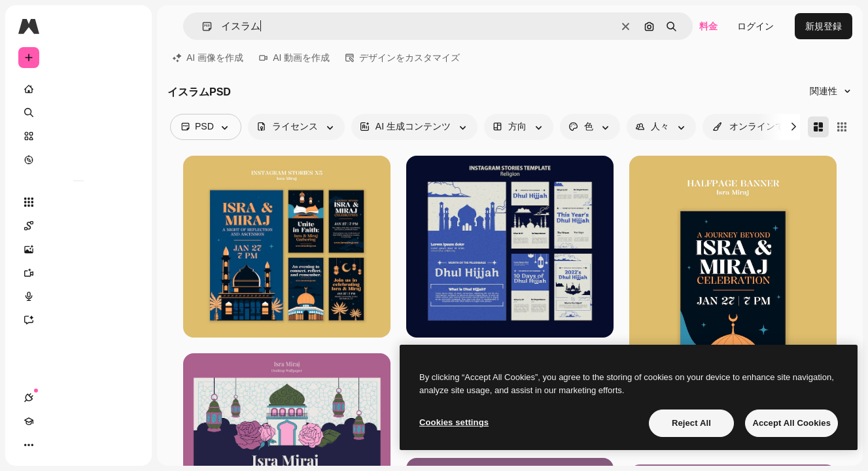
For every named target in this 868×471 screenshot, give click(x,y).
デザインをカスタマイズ (403, 58)
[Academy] (52, 445)
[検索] (78, 113)
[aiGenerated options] (414, 127)
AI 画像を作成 (208, 58)
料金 (708, 26)
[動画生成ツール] (78, 273)
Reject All (691, 423)
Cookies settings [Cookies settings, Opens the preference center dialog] (454, 422)
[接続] (29, 445)
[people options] (661, 127)
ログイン (755, 26)
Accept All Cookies (791, 423)
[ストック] (78, 136)
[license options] (296, 127)
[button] (202, 26)
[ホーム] (78, 89)
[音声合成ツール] (78, 296)
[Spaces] (78, 226)
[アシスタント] (78, 320)
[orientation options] (519, 127)
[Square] (842, 127)
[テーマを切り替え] (76, 445)
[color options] (590, 127)
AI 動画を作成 (294, 58)
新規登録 (824, 26)
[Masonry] (818, 127)
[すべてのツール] (78, 202)
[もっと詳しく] (78, 160)
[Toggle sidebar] (128, 26)
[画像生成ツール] (78, 249)
